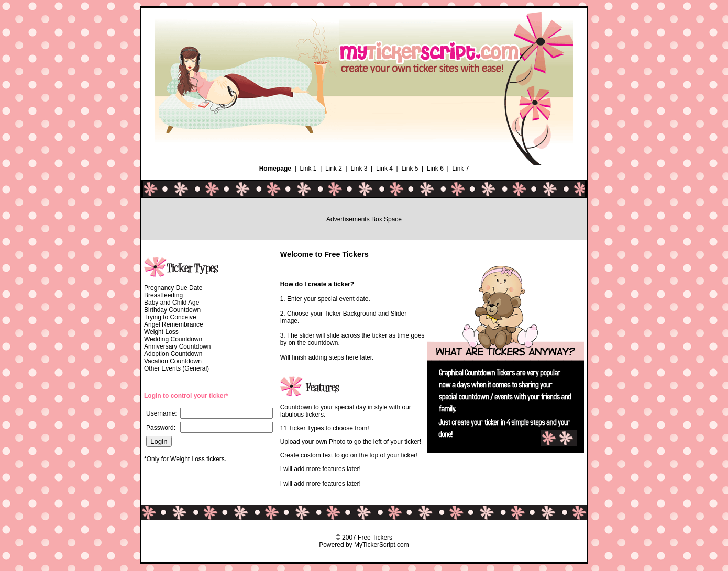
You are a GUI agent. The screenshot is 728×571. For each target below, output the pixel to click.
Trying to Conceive (170, 317)
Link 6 (435, 169)
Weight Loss (161, 332)
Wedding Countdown (173, 339)
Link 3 (359, 169)
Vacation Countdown (173, 361)
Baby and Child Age (172, 303)
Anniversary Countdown (177, 346)
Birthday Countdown (172, 310)
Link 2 (334, 169)
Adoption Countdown (173, 354)
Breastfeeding (163, 295)
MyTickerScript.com (382, 545)
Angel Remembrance (174, 324)
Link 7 (460, 169)
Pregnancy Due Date (173, 288)
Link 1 (308, 169)
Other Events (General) (177, 368)
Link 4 (384, 169)
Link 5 (410, 169)
